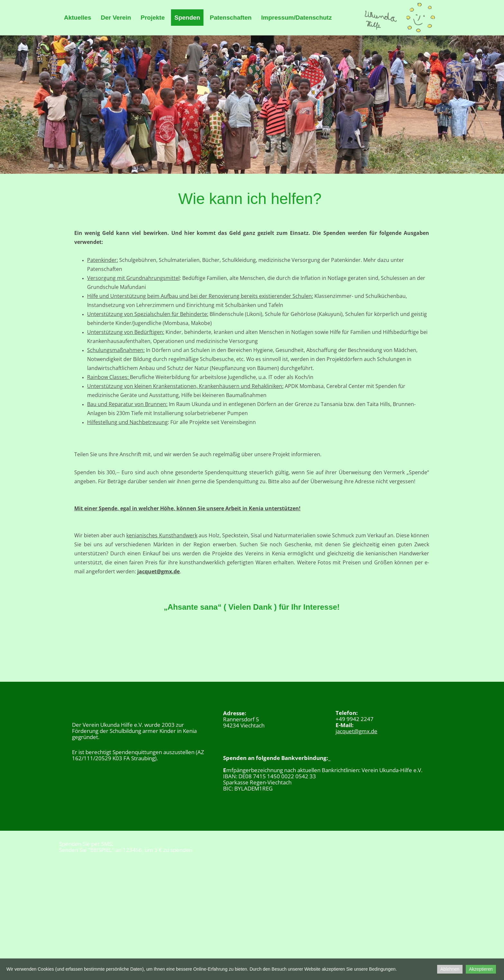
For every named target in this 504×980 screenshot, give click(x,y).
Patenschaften (231, 18)
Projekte (153, 18)
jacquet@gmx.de (158, 571)
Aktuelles (77, 18)
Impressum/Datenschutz (297, 18)
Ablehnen (450, 969)
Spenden (187, 18)
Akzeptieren (481, 969)
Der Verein (116, 18)
